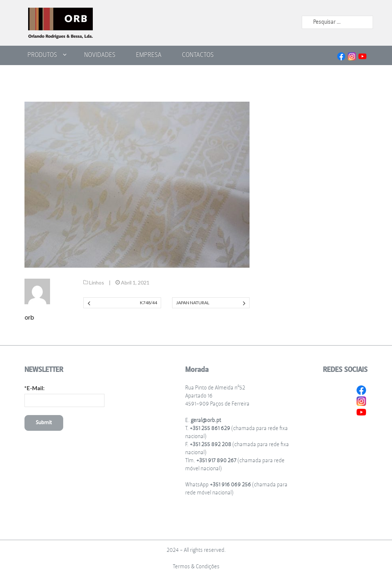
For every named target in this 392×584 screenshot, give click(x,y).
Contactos (198, 55)
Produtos (42, 55)
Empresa (149, 55)
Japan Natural (193, 303)
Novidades (100, 55)
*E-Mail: (35, 388)
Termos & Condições (196, 567)
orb (29, 318)
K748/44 (149, 303)
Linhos (97, 282)
